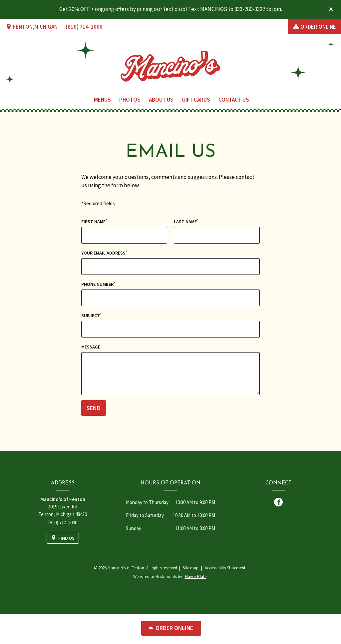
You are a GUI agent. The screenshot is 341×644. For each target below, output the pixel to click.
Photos (130, 100)
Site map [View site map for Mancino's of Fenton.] (191, 568)
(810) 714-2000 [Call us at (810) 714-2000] (84, 27)
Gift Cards (196, 100)
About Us (161, 100)
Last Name (186, 221)
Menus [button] (102, 100)
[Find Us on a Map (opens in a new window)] (32, 27)
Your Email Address (104, 253)
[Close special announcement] (331, 10)
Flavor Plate (196, 577)
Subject (91, 315)
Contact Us (234, 100)
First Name (94, 221)
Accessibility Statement (225, 568)
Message (92, 347)
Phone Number (98, 284)
